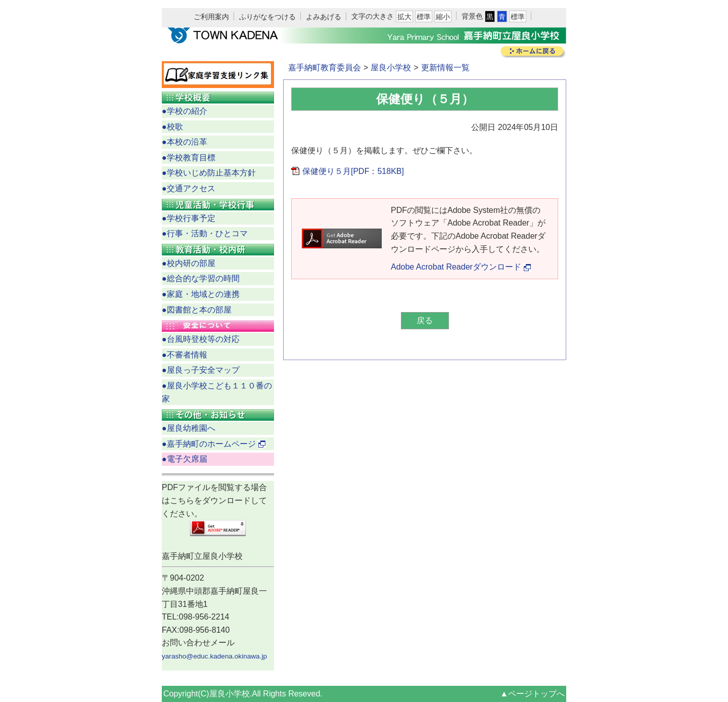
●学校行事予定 (189, 218)
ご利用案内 (211, 17)
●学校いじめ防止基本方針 (209, 173)
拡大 (404, 17)
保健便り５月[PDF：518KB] (353, 171)
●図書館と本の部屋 (197, 310)
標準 (424, 17)
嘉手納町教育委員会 (325, 68)
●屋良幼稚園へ (189, 428)
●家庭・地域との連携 (201, 294)
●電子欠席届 (185, 459)
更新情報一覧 (445, 68)
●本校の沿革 (185, 142)
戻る (425, 320)
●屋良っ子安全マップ (201, 370)
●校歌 (172, 127)
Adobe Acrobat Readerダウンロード (461, 267)
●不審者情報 (185, 355)
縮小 (443, 17)
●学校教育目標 (189, 158)
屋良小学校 (391, 68)
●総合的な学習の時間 (201, 278)
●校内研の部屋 (189, 263)
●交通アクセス (189, 188)
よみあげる (324, 17)
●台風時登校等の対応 (201, 339)
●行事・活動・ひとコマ (205, 233)
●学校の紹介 (185, 111)
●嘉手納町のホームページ (214, 444)
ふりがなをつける (267, 17)
